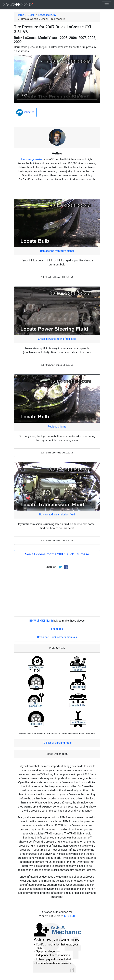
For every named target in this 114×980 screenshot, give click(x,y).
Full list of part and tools (57, 743)
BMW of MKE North (41, 621)
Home (21, 15)
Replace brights (57, 427)
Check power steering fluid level (57, 339)
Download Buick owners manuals (57, 637)
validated (25, 112)
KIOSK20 (69, 916)
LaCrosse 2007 (47, 15)
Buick (31, 15)
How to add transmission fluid (57, 515)
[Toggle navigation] (107, 5)
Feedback (57, 629)
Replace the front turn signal (57, 251)
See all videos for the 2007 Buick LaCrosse (57, 554)
